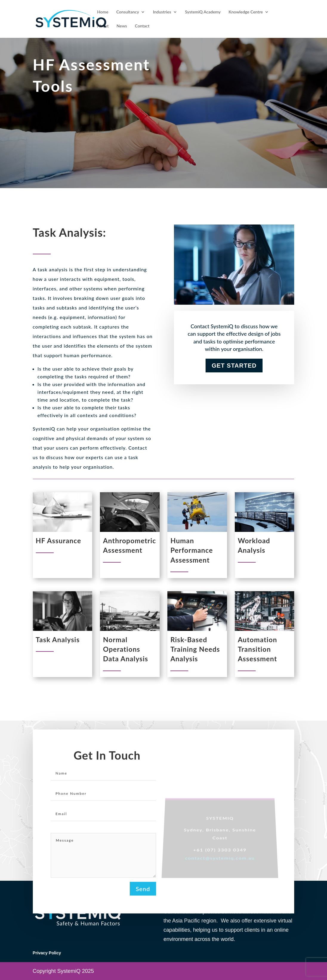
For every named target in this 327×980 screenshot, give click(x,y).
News (122, 26)
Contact (142, 26)
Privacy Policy (47, 953)
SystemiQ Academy (203, 12)
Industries (162, 12)
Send (143, 893)
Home (103, 12)
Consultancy (128, 12)
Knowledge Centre (246, 12)
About (103, 26)
